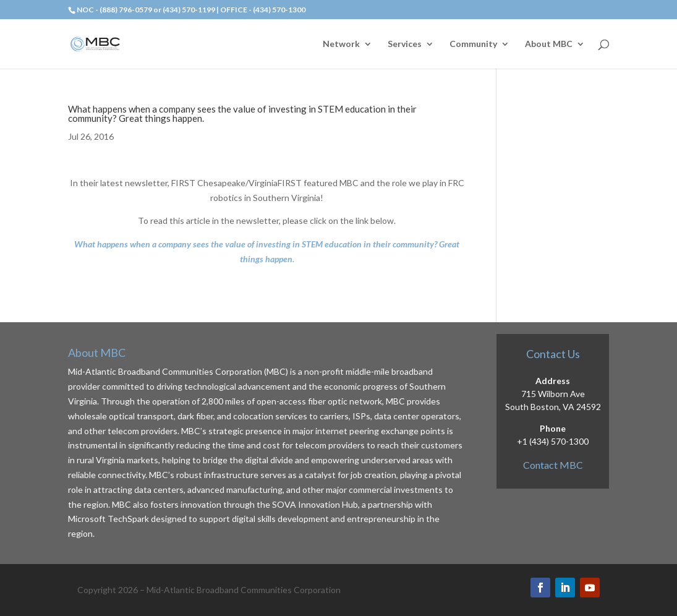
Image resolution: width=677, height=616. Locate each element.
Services (405, 44)
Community (473, 44)
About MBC (549, 44)
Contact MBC (553, 465)
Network (341, 44)
